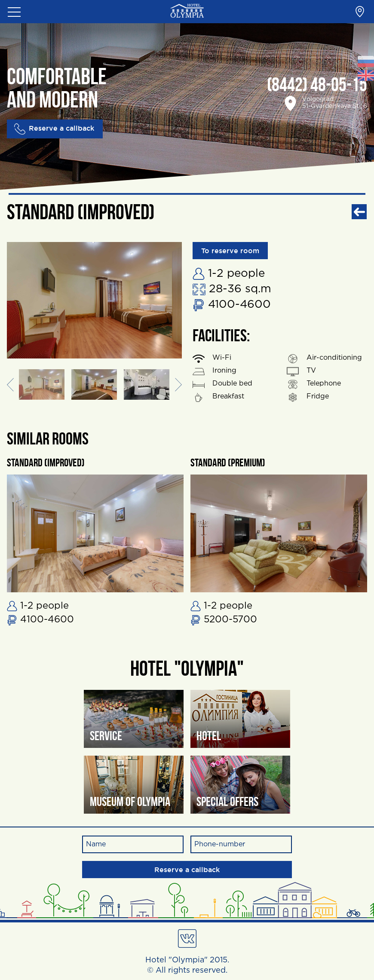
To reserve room (230, 251)
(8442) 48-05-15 (317, 86)
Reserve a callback (54, 129)
